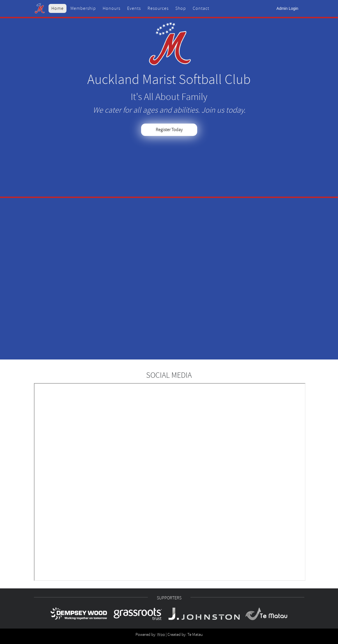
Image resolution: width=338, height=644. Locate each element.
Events (134, 8)
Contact (201, 8)
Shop (181, 8)
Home (58, 8)
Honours (111, 8)
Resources (158, 8)
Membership (83, 8)
